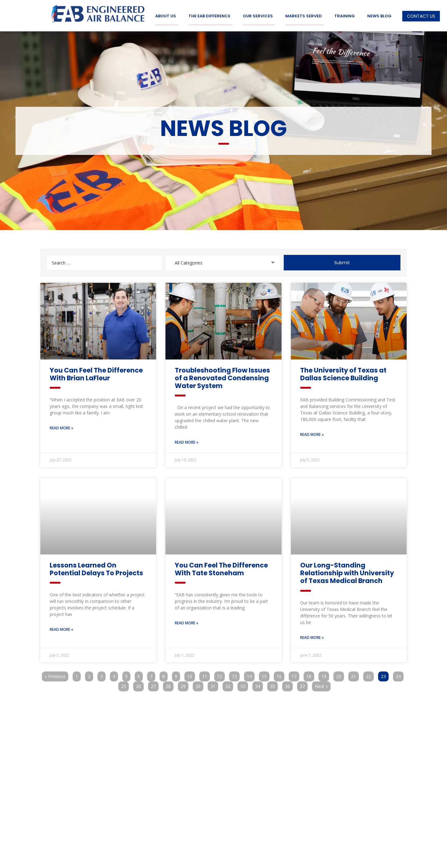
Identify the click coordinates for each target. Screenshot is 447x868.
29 (184, 684)
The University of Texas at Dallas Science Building (343, 373)
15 (265, 674)
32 (229, 684)
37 (304, 684)
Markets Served (304, 16)
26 (140, 684)
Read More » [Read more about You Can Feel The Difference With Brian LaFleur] (61, 427)
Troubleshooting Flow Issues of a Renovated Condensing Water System (222, 377)
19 (325, 674)
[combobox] (223, 262)
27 (155, 684)
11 (206, 674)
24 (400, 674)
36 (289, 684)
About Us (166, 16)
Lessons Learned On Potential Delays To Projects (96, 568)
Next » (321, 685)
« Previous (55, 675)
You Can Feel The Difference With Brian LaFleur (96, 373)
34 (259, 684)
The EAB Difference (209, 16)
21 (355, 674)
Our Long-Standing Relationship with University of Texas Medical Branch (347, 572)
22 (370, 674)
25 (125, 684)
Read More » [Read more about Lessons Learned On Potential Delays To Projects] (61, 629)
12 (221, 674)
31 (214, 684)
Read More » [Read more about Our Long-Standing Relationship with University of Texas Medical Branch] (312, 637)
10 (191, 674)
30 (199, 684)
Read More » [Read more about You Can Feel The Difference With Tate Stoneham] (187, 622)
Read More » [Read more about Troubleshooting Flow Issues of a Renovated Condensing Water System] (187, 441)
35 (274, 684)
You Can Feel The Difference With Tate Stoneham (221, 568)
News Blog (379, 16)
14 (251, 674)
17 (295, 674)
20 (340, 674)
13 (236, 674)
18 (310, 674)
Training (345, 16)
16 (280, 674)
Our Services (258, 16)
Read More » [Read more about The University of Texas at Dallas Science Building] (312, 434)
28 (169, 684)
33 (244, 684)
